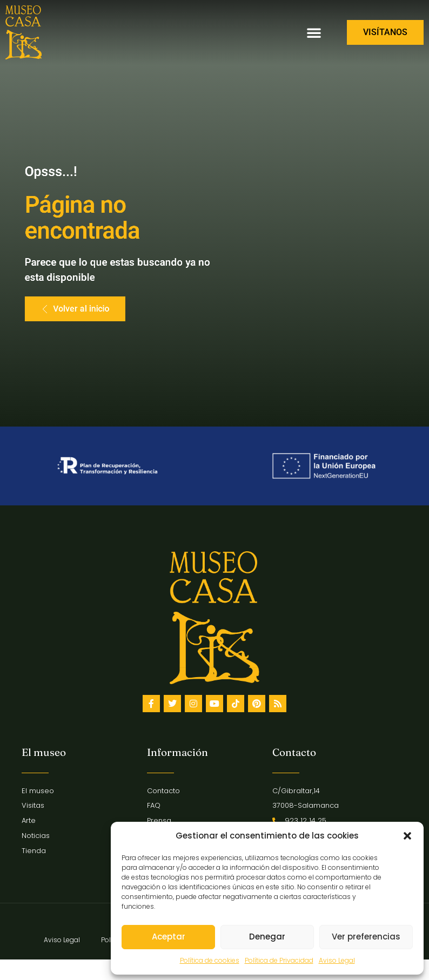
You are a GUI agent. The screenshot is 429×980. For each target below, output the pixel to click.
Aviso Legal (337, 960)
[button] (407, 836)
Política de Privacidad (279, 960)
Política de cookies (210, 960)
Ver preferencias (366, 937)
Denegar (267, 937)
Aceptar (169, 937)
